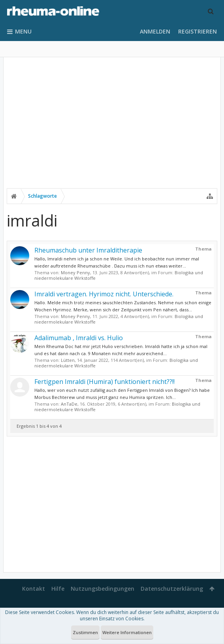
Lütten (68, 360)
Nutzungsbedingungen (103, 589)
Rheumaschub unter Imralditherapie (88, 250)
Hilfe (58, 589)
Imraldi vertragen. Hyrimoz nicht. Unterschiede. (104, 294)
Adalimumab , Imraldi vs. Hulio (79, 338)
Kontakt (34, 589)
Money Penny (75, 272)
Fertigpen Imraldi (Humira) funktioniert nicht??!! (104, 382)
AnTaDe (69, 404)
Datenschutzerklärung (172, 589)
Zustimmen (85, 632)
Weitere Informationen (127, 632)
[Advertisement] (112, 129)
